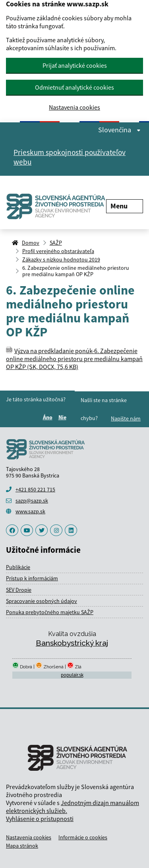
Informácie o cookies (83, 837)
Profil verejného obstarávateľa (58, 251)
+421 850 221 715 (35, 489)
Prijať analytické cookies (75, 65)
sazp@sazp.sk (32, 501)
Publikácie (18, 567)
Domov (31, 243)
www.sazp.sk (30, 511)
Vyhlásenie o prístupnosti (40, 819)
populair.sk (72, 675)
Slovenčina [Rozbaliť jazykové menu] (119, 130)
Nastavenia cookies (74, 107)
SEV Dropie (19, 590)
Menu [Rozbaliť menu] (125, 206)
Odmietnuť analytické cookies (74, 87)
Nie (64, 417)
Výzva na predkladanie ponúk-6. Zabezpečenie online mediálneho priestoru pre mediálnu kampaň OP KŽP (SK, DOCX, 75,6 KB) (74, 359)
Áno (49, 417)
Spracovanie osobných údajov (42, 601)
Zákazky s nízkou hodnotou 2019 (61, 259)
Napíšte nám (126, 418)
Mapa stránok (22, 846)
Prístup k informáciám (32, 578)
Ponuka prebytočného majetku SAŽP (50, 612)
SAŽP (56, 243)
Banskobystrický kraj (72, 643)
